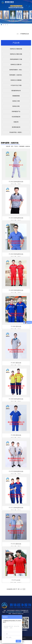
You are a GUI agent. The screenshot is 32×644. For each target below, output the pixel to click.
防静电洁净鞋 (16, 106)
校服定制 (16, 122)
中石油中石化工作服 (16, 85)
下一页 (18, 589)
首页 (12, 146)
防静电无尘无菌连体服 (16, 49)
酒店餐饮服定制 (16, 127)
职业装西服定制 (16, 117)
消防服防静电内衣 (16, 91)
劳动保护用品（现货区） (16, 132)
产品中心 (16, 146)
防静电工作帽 (16, 101)
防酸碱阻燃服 (16, 96)
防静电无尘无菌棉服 (16, 80)
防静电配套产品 (16, 111)
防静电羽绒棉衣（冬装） (16, 70)
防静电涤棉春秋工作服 (16, 59)
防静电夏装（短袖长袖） (16, 75)
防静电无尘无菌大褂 (16, 64)
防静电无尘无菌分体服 (16, 54)
